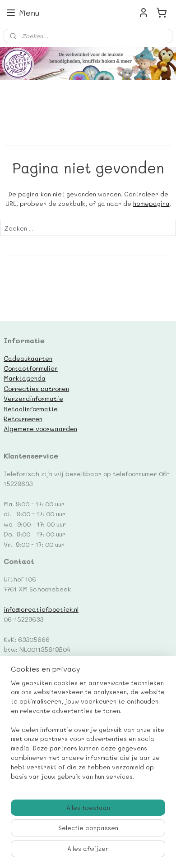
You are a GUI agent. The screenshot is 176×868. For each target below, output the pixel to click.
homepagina (151, 203)
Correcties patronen (36, 388)
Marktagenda (25, 378)
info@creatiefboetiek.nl (41, 609)
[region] (88, 734)
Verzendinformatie (33, 398)
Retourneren (23, 418)
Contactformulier (31, 368)
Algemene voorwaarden (40, 428)
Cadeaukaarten (28, 358)
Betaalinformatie (31, 409)
